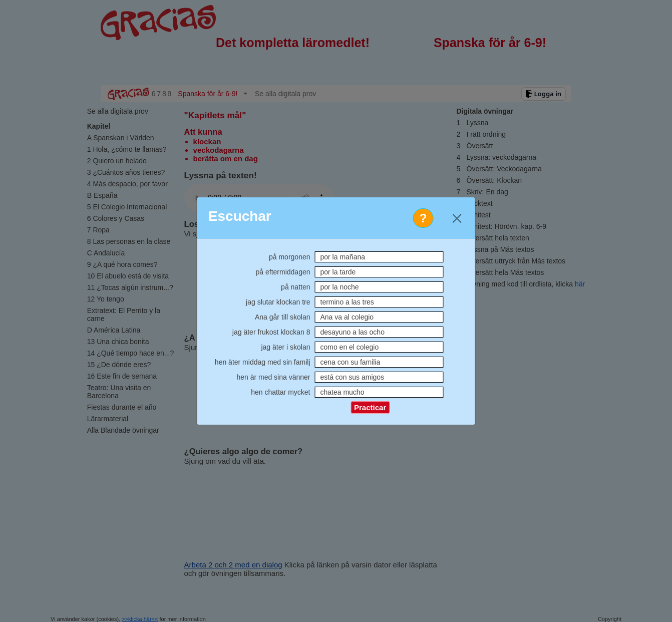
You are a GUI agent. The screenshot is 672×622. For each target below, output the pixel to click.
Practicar (370, 407)
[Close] (457, 218)
